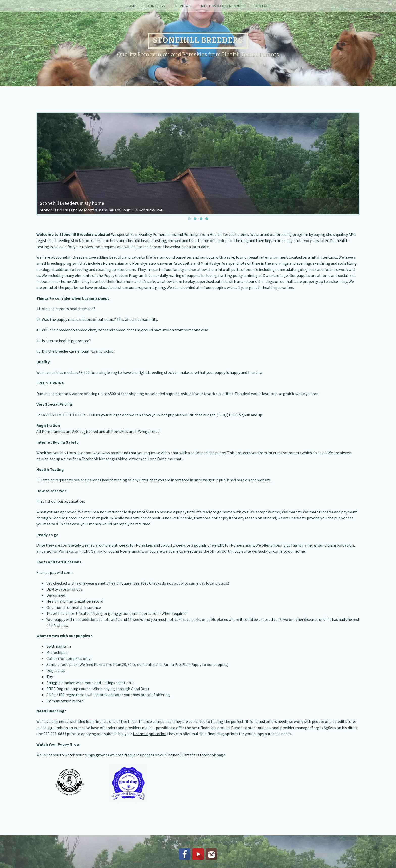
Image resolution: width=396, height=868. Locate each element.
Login (260, 865)
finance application (150, 734)
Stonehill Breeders (183, 755)
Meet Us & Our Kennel (222, 6)
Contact (262, 6)
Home (131, 6)
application (74, 501)
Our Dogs (156, 6)
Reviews (183, 6)
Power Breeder (220, 865)
